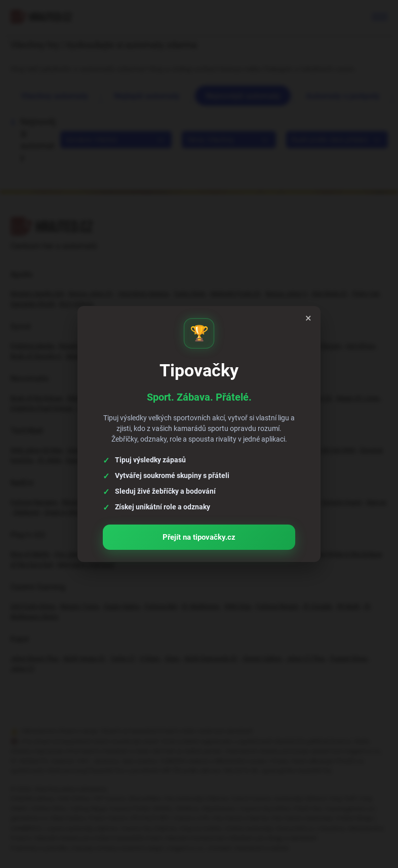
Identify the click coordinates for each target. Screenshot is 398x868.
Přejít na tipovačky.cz (199, 533)
